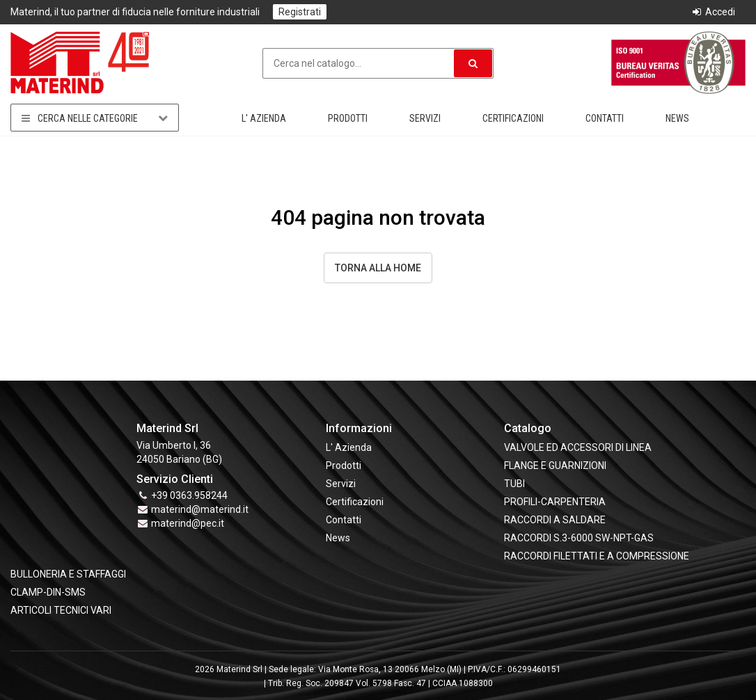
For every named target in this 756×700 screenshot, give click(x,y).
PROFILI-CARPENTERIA (555, 502)
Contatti (605, 118)
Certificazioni (513, 118)
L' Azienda (264, 118)
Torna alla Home (378, 268)
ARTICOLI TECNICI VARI (61, 610)
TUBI (514, 484)
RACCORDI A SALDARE (555, 520)
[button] (473, 63)
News (677, 118)
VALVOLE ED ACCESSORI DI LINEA (578, 447)
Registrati (300, 12)
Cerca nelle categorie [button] (95, 118)
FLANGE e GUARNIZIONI (555, 466)
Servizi (425, 118)
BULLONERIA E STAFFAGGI (68, 574)
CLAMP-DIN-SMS (48, 592)
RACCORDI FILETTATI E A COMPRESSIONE (597, 556)
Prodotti (348, 118)
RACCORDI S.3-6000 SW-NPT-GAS (579, 538)
